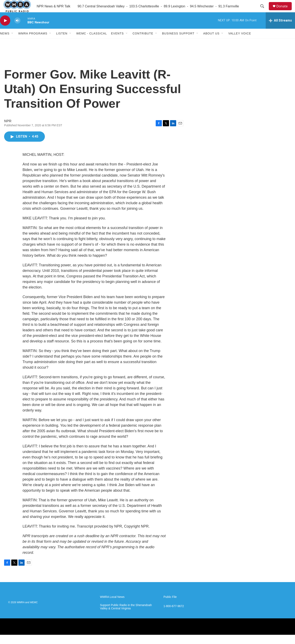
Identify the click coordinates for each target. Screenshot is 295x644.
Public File (170, 606)
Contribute (143, 43)
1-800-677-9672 (174, 615)
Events (117, 43)
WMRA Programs (33, 43)
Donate (285, 11)
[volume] (17, 30)
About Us (211, 43)
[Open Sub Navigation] (12, 43)
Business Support (178, 43)
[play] (5, 30)
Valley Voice (240, 43)
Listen (62, 43)
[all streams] (280, 30)
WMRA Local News (112, 606)
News (5, 43)
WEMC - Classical (92, 43)
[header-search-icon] (264, 11)
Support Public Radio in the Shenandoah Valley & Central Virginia (126, 616)
